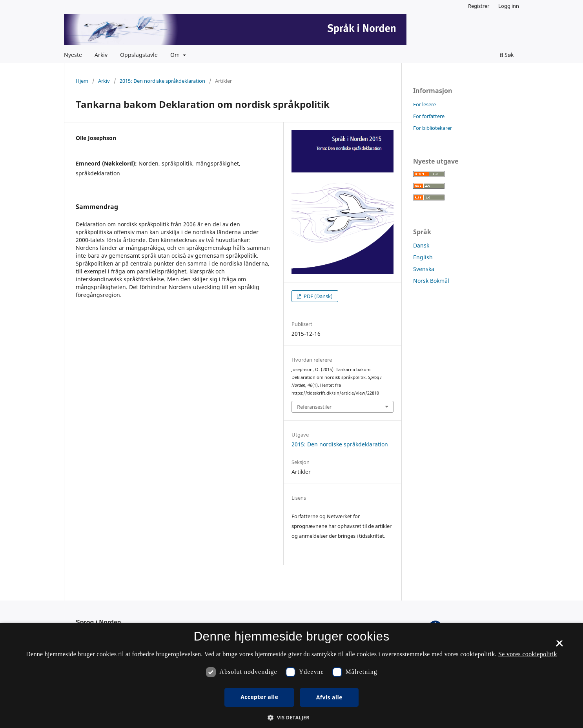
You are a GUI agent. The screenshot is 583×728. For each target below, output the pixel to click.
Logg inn (509, 6)
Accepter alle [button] (259, 697)
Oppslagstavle (139, 55)
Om (176, 55)
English (423, 257)
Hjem (82, 81)
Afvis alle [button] (329, 697)
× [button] (559, 646)
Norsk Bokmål (431, 281)
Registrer (479, 6)
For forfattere (429, 116)
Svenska (424, 269)
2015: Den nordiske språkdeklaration (162, 81)
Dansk (421, 245)
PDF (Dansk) (318, 296)
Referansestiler (314, 407)
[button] (291, 718)
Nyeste (73, 55)
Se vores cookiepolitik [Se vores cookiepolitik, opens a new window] (528, 654)
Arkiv (101, 55)
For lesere (424, 104)
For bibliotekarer (433, 128)
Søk (507, 55)
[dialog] (291, 675)
